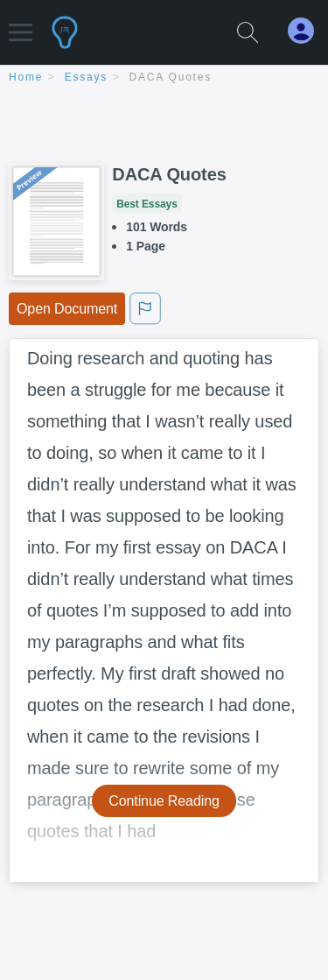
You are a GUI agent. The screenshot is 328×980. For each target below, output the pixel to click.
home (26, 77)
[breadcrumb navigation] (164, 78)
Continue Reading (164, 801)
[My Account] (308, 31)
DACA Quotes (171, 77)
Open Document (67, 309)
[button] (21, 24)
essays (86, 77)
